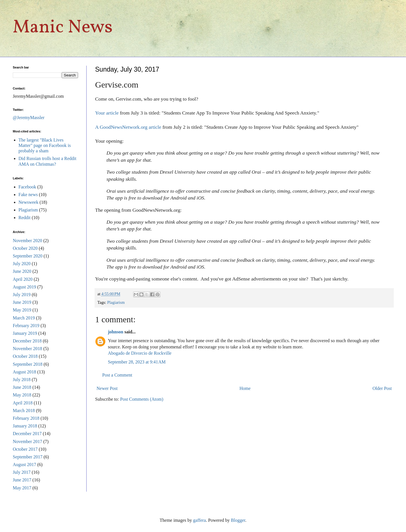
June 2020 (22, 271)
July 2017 (22, 472)
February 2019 (26, 326)
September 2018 (28, 364)
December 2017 (27, 434)
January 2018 (25, 426)
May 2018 (22, 395)
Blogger (238, 520)
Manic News (63, 28)
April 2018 (23, 403)
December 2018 (27, 341)
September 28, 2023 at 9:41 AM (137, 362)
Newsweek (28, 202)
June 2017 (22, 480)
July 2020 (22, 264)
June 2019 (22, 302)
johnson (116, 332)
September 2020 (28, 256)
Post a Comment (117, 375)
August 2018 (24, 372)
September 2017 (28, 457)
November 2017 (28, 441)
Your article (107, 113)
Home (245, 388)
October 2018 (25, 356)
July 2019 (22, 295)
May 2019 (22, 310)
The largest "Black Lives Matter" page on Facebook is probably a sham (45, 145)
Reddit (25, 218)
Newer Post (107, 388)
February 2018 (26, 418)
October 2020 (25, 248)
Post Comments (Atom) (142, 399)
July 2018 (22, 380)
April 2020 (23, 279)
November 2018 (28, 349)
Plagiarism (116, 302)
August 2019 (24, 287)
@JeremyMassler (29, 118)
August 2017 (24, 465)
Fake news (28, 195)
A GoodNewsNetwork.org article (128, 127)
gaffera (199, 520)
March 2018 (24, 411)
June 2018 (22, 387)
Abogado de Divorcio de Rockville (140, 353)
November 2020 (28, 241)
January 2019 (25, 333)
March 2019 (24, 318)
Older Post (382, 388)
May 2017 (22, 488)
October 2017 (25, 449)
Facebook (27, 187)
